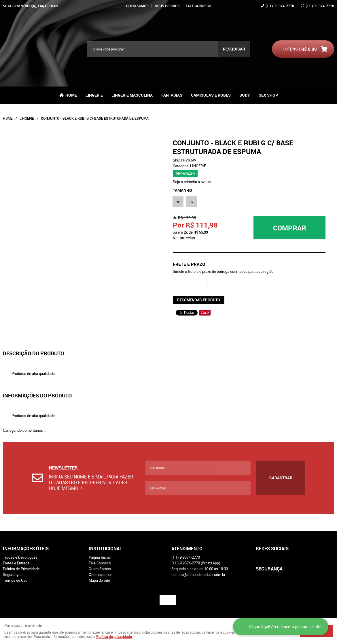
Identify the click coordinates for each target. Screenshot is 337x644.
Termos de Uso (15, 580)
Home (71, 95)
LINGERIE (94, 95)
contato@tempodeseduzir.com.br (198, 574)
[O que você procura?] (234, 49)
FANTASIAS (172, 95)
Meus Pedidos (167, 6)
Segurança (12, 574)
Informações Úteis (26, 549)
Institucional (105, 549)
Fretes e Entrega (16, 563)
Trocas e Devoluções (20, 557)
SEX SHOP (268, 95)
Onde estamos (101, 574)
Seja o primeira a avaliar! (193, 182)
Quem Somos (137, 6)
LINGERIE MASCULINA (132, 95)
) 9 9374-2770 (320, 6)
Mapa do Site (99, 580)
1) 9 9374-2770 (280, 6)
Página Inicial (100, 557)
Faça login (48, 6)
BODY (245, 95)
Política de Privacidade (21, 569)
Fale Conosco (198, 6)
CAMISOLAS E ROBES (211, 95)
